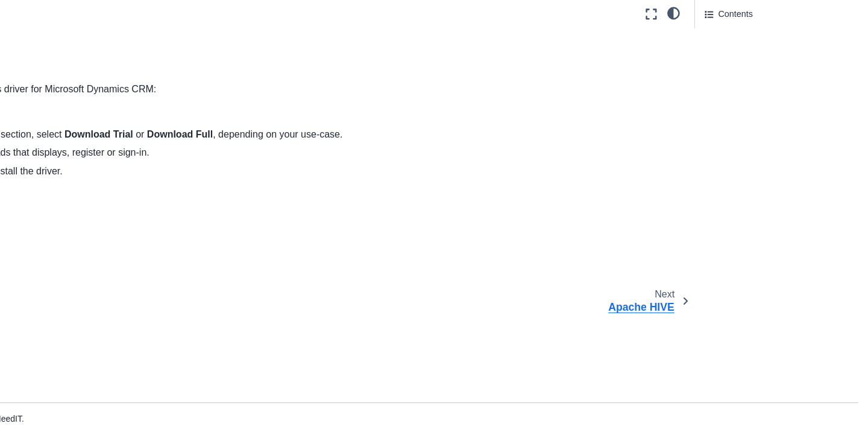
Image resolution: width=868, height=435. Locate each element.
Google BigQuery (78, 386)
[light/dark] (674, 13)
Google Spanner (76, 425)
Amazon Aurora (74, 22)
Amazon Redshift (78, 60)
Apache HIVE (71, 137)
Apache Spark (72, 176)
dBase (57, 290)
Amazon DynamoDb (83, 41)
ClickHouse (67, 214)
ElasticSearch (71, 329)
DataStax (62, 271)
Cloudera (62, 233)
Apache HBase (75, 118)
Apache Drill (68, 99)
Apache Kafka (72, 156)
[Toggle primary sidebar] (200, 14)
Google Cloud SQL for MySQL (103, 405)
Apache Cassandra (81, 80)
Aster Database (74, 195)
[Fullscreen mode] (651, 14)
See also (722, 37)
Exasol (58, 348)
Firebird (59, 367)
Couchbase (67, 252)
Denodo (60, 310)
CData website (292, 116)
